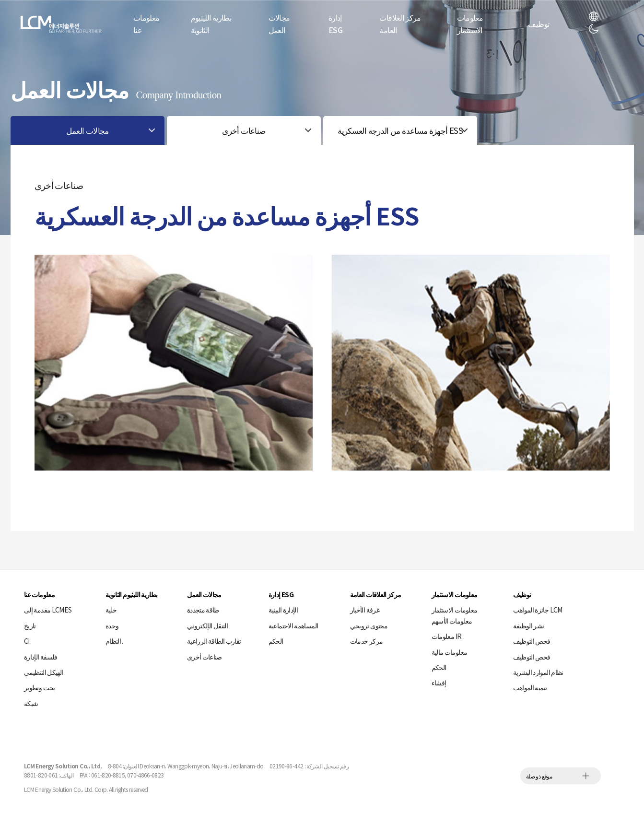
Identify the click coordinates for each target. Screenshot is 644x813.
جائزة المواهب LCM (538, 610)
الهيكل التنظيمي (43, 672)
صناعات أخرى (205, 657)
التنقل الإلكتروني (207, 625)
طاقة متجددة (203, 610)
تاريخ (30, 625)
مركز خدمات (367, 641)
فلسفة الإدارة (41, 657)
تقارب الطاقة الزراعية (214, 641)
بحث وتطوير (40, 687)
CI (27, 641)
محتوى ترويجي (369, 625)
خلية (111, 610)
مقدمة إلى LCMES (48, 610)
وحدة (112, 625)
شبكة (31, 703)
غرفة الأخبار (365, 610)
